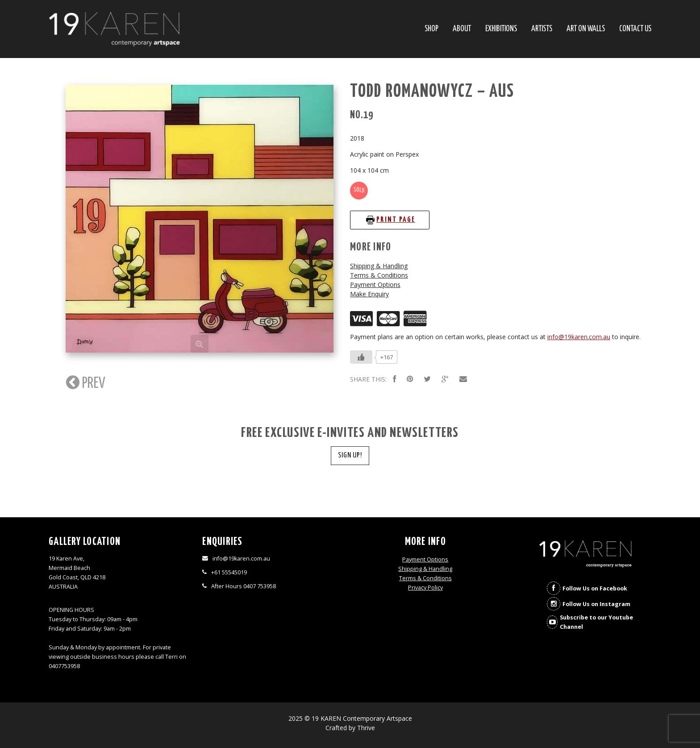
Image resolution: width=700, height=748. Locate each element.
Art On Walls (586, 29)
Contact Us (635, 29)
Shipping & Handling (379, 266)
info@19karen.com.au (579, 337)
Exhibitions (501, 29)
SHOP (431, 29)
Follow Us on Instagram (596, 604)
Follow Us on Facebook (595, 588)
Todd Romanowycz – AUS (432, 92)
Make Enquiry (369, 294)
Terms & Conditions (379, 275)
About (462, 29)
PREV (85, 383)
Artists (542, 29)
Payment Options (375, 285)
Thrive (366, 728)
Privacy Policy (425, 588)
